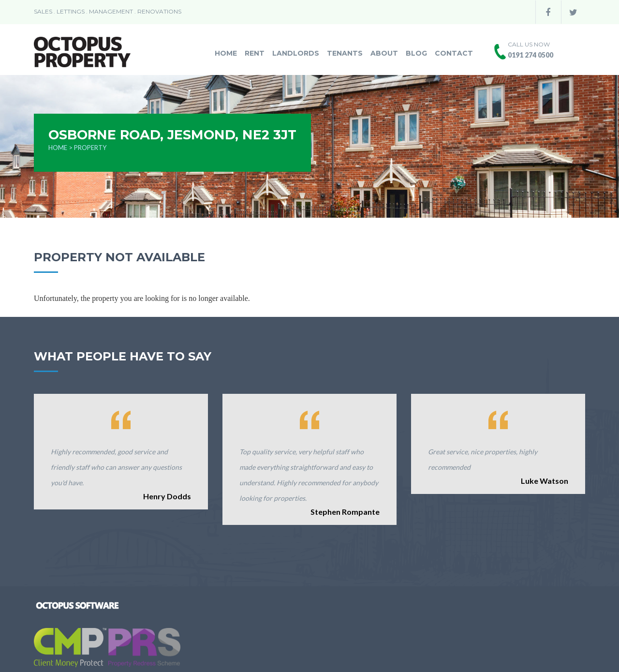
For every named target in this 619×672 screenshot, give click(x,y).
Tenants (345, 53)
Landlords (296, 53)
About (384, 53)
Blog (416, 53)
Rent (255, 53)
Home (226, 53)
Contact (454, 53)
